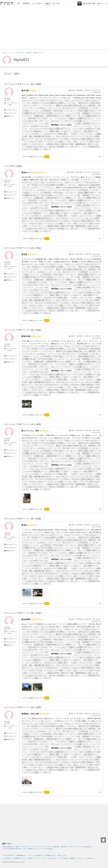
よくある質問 (6, 858)
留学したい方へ (62, 855)
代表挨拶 (72, 858)
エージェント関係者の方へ (36, 855)
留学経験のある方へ (51, 855)
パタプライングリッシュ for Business (79, 847)
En (107, 3)
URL (100, 157)
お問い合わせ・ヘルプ (55, 858)
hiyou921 (21, 60)
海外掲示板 (56, 847)
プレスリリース (81, 858)
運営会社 (66, 858)
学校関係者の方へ (21, 855)
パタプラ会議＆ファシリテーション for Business (38, 849)
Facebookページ (91, 858)
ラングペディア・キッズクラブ (41, 847)
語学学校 (26, 3)
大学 (18, 3)
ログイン (101, 3)
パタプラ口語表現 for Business (12, 849)
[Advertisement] (20, 28)
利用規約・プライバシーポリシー (38, 858)
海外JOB (64, 847)
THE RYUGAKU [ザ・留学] (11, 847)
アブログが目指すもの (9, 855)
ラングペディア (25, 847)
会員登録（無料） (90, 3)
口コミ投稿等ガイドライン (19, 858)
